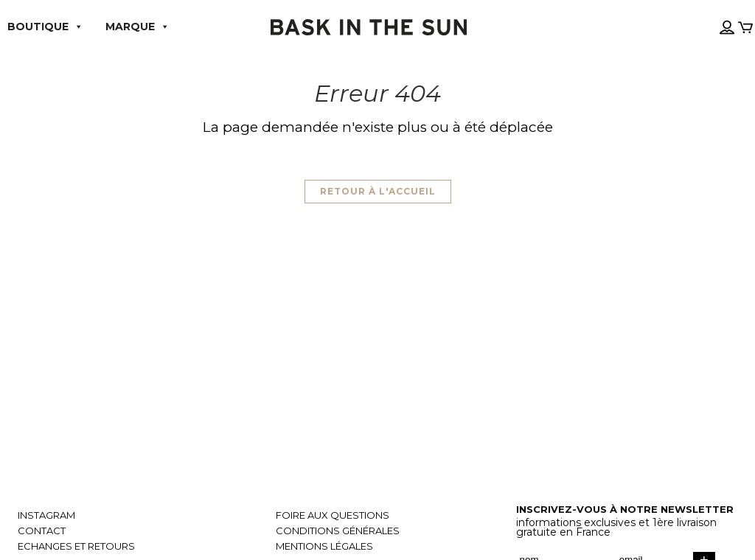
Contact (42, 531)
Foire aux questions (333, 515)
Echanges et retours (76, 546)
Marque (138, 27)
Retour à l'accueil (378, 191)
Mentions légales (324, 546)
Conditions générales (338, 531)
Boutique (45, 27)
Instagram (46, 515)
